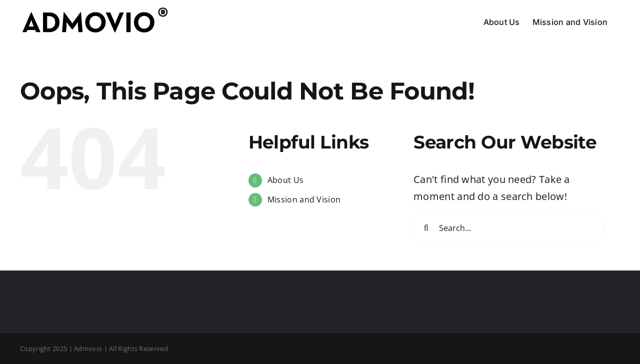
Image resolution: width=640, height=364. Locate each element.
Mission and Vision (304, 199)
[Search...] (508, 228)
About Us (285, 180)
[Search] (426, 228)
